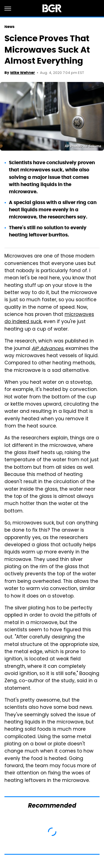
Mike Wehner (23, 73)
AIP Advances (47, 349)
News (9, 27)
